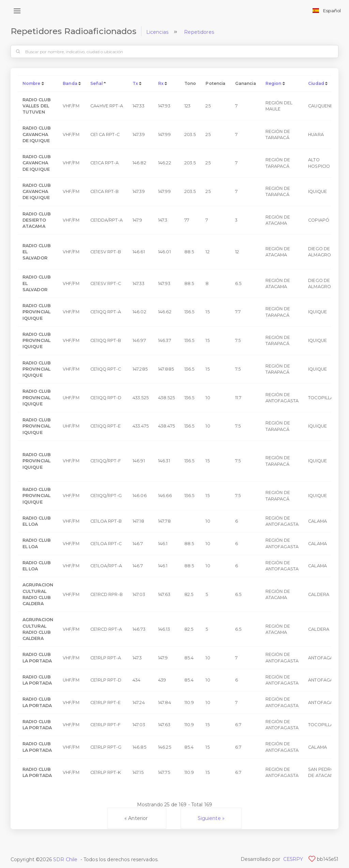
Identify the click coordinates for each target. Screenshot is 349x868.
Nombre (32, 83)
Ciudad (316, 83)
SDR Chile (65, 859)
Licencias (157, 32)
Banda (70, 83)
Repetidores (199, 32)
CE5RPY (293, 859)
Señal (96, 83)
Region (274, 83)
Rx (161, 83)
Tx (135, 83)
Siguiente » (211, 818)
